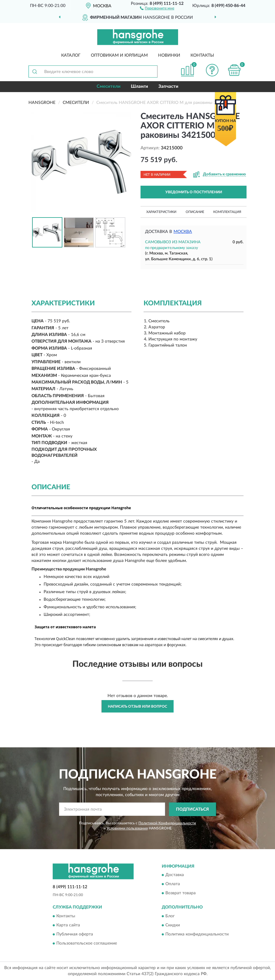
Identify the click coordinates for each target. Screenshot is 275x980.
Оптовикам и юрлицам (119, 55)
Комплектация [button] (227, 212)
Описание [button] (195, 212)
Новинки (169, 55)
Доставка (175, 875)
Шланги (139, 86)
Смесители (109, 86)
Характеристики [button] (161, 212)
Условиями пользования (127, 828)
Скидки (173, 925)
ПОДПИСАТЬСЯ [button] (192, 809)
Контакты (202, 55)
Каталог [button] (71, 55)
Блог (170, 916)
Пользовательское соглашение (87, 943)
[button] (157, 8)
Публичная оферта (75, 934)
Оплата (173, 884)
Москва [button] (183, 232)
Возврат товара (181, 893)
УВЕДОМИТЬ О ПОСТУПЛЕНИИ (194, 192)
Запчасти (168, 86)
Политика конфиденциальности (197, 934)
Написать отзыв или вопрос (137, 706)
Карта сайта (68, 925)
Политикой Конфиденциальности (167, 823)
